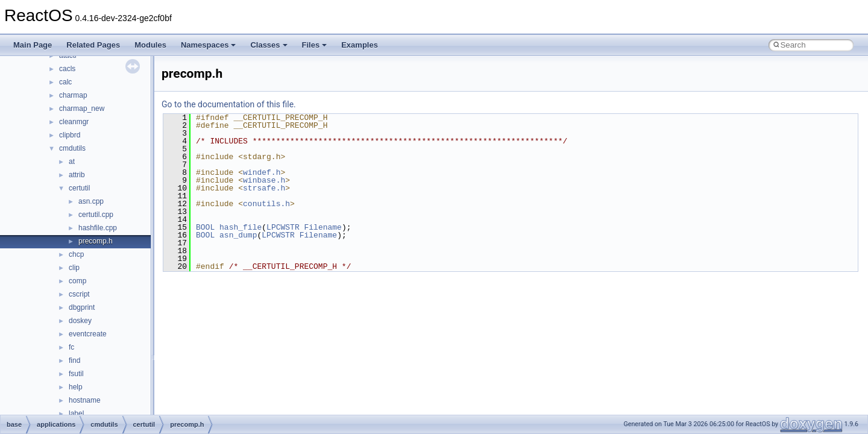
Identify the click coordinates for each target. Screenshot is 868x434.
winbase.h (264, 180)
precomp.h (96, 241)
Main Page (33, 45)
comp (77, 281)
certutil (79, 188)
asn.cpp (91, 201)
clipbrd (70, 135)
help (76, 387)
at (72, 162)
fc (71, 347)
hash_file (241, 227)
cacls (67, 69)
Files (315, 45)
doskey (80, 321)
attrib (77, 175)
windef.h (262, 172)
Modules (150, 45)
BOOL (205, 227)
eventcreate (88, 334)
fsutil (76, 374)
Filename (322, 227)
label (76, 414)
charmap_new (82, 108)
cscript (79, 294)
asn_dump (238, 235)
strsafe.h (264, 188)
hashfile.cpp (98, 228)
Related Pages (93, 45)
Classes (269, 45)
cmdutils (72, 148)
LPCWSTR (283, 227)
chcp (76, 254)
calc (65, 82)
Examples (360, 45)
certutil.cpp (96, 215)
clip (74, 268)
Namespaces (209, 45)
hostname (85, 400)
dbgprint (82, 307)
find (74, 360)
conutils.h (266, 204)
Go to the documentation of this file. (229, 104)
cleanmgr (74, 122)
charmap (73, 95)
